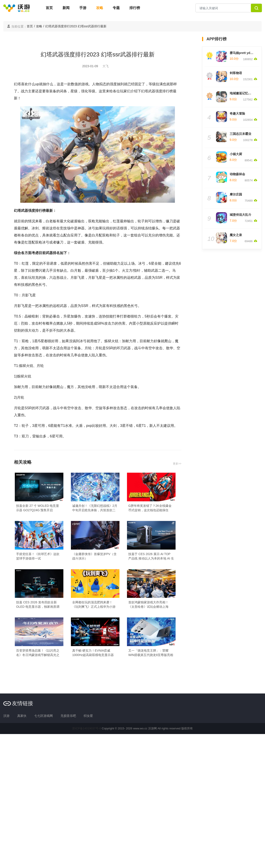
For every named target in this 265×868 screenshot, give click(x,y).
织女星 (88, 716)
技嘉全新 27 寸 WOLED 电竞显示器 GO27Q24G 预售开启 (38, 508)
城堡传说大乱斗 (240, 215)
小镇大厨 (236, 154)
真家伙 (22, 716)
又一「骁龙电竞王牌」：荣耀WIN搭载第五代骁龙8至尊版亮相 (151, 653)
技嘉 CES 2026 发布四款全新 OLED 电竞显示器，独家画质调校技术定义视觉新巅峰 (38, 605)
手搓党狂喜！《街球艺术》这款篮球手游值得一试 (38, 556)
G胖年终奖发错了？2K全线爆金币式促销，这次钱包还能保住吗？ (150, 508)
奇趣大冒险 (237, 113)
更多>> (177, 464)
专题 (116, 8)
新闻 (66, 8)
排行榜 (135, 8)
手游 (83, 8)
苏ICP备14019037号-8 (87, 728)
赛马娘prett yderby (243, 53)
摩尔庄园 (236, 194)
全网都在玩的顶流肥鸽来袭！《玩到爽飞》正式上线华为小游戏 (94, 605)
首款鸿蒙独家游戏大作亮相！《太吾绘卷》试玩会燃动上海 (148, 604)
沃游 (6, 716)
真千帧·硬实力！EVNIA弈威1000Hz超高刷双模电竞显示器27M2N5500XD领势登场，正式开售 (95, 653)
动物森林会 (237, 174)
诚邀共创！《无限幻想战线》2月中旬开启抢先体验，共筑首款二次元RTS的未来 (95, 508)
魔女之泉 (236, 235)
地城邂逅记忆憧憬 (242, 93)
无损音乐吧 (68, 716)
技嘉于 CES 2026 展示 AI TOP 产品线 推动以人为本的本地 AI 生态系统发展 (151, 556)
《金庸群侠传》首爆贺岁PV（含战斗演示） (94, 556)
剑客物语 (236, 73)
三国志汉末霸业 (240, 134)
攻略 (100, 8)
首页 (49, 8)
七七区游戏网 (44, 716)
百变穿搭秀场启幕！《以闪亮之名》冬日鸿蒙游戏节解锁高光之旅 (38, 653)
